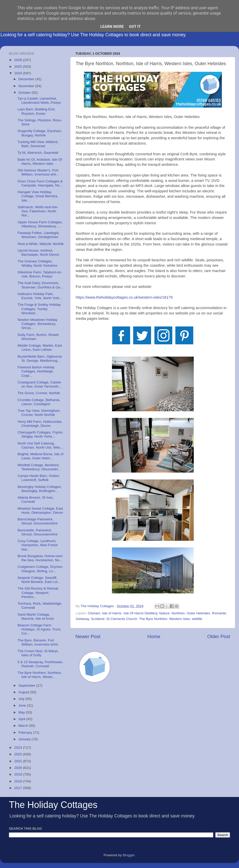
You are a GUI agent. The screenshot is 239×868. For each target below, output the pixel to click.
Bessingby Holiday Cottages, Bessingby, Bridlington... (40, 489)
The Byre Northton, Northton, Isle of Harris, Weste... (40, 675)
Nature (164, 613)
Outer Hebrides (198, 613)
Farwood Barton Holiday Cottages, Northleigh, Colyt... (36, 371)
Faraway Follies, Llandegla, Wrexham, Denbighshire (39, 235)
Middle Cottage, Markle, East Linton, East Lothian (40, 348)
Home (154, 636)
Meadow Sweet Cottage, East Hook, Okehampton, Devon (40, 511)
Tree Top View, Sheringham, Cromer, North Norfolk (39, 413)
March (24, 726)
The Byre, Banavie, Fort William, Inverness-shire (38, 642)
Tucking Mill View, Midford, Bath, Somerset (38, 144)
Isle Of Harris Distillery (140, 613)
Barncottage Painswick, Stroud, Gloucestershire (38, 521)
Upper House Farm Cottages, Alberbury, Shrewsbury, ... (40, 224)
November (27, 86)
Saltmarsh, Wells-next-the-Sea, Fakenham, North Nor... (38, 211)
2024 (19, 73)
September (27, 685)
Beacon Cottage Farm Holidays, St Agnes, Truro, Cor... (39, 629)
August (24, 692)
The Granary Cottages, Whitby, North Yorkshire (37, 263)
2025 (19, 67)
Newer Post (88, 636)
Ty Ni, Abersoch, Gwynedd (38, 153)
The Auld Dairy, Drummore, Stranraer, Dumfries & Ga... (40, 285)
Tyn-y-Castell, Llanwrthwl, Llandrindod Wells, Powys (39, 101)
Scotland (98, 619)
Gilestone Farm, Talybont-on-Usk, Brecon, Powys (40, 274)
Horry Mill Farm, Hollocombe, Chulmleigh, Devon (40, 424)
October (25, 93)
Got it (135, 27)
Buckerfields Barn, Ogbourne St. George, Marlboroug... (40, 359)
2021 (19, 761)
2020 (19, 768)
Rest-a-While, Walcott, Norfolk (41, 244)
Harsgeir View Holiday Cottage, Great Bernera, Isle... (38, 196)
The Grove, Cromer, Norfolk (39, 393)
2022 (19, 754)
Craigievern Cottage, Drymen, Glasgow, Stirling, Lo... (41, 569)
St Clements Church (122, 619)
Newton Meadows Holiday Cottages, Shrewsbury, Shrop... (38, 324)
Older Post (219, 636)
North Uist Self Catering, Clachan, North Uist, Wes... (40, 445)
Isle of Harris (112, 613)
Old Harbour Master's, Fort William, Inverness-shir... (38, 172)
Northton (178, 613)
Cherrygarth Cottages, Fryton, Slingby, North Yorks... (41, 434)
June (23, 705)
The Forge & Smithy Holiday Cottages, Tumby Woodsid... (39, 309)
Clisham (94, 613)
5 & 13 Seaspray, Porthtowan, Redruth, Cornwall (40, 664)
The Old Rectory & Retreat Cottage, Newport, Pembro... (38, 593)
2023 (19, 748)
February (26, 732)
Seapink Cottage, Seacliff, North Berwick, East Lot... (39, 580)
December (27, 79)
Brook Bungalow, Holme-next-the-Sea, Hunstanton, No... (41, 558)
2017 (19, 788)
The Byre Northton (153, 619)
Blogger (129, 855)
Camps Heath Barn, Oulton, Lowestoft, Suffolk (39, 478)
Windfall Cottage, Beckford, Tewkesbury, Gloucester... (39, 467)
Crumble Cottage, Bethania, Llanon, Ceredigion (39, 402)
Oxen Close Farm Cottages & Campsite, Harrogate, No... (40, 183)
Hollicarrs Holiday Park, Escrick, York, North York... (40, 296)
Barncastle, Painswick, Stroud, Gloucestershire (38, 532)
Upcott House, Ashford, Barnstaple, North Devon (38, 253)
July (22, 699)
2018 (19, 781)
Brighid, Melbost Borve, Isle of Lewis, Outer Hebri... (41, 456)
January (25, 739)
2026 (19, 60)
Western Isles (180, 619)
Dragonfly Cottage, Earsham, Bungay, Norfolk (40, 133)
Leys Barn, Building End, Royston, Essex (37, 111)
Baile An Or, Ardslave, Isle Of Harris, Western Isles (40, 162)
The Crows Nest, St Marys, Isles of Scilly (38, 653)
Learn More (112, 27)
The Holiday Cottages (53, 805)
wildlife (197, 619)
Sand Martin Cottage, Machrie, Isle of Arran (36, 617)
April (22, 719)
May (22, 712)
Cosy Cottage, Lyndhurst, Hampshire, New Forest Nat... (38, 545)
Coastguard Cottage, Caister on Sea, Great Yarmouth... (39, 384)
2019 (19, 774)
